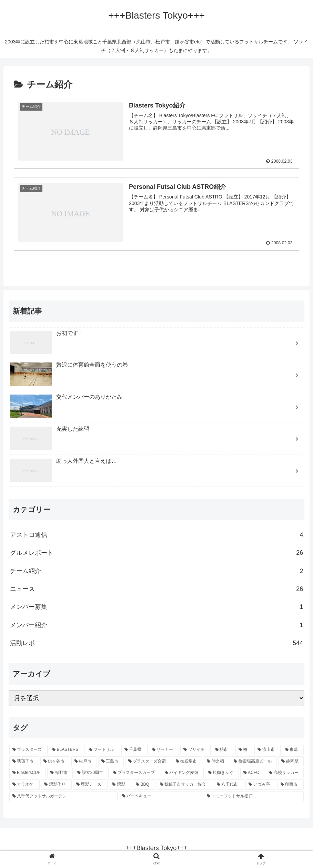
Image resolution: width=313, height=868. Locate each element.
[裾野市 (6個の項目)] (60, 773)
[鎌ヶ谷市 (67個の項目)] (55, 761)
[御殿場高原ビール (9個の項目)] (254, 761)
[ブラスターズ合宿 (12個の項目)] (148, 761)
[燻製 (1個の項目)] (120, 784)
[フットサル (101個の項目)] (103, 749)
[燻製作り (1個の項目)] (56, 784)
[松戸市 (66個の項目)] (84, 761)
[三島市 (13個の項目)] (111, 761)
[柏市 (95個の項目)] (223, 749)
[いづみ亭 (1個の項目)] (261, 784)
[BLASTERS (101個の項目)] (67, 749)
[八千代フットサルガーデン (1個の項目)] (63, 796)
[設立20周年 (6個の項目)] (91, 773)
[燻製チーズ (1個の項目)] (90, 784)
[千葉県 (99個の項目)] (134, 749)
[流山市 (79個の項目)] (267, 749)
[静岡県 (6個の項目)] (291, 761)
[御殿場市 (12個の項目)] (188, 761)
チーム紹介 (157, 571)
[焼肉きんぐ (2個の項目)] (222, 773)
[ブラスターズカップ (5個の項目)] (135, 773)
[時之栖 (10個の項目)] (216, 761)
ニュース (157, 589)
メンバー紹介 (157, 625)
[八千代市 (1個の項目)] (229, 784)
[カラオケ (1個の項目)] (25, 784)
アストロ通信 (157, 534)
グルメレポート (157, 552)
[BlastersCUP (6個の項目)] (28, 773)
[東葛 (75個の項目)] (293, 749)
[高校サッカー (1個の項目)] (285, 773)
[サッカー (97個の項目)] (164, 749)
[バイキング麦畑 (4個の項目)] (183, 773)
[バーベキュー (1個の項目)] (161, 796)
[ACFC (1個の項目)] (252, 773)
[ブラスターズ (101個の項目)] (29, 749)
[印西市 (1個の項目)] (291, 784)
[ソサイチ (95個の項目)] (195, 749)
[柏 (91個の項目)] (244, 749)
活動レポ (157, 643)
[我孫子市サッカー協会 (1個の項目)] (185, 784)
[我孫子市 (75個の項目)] (24, 761)
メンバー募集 (157, 607)
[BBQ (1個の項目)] (144, 784)
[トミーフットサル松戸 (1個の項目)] (254, 796)
